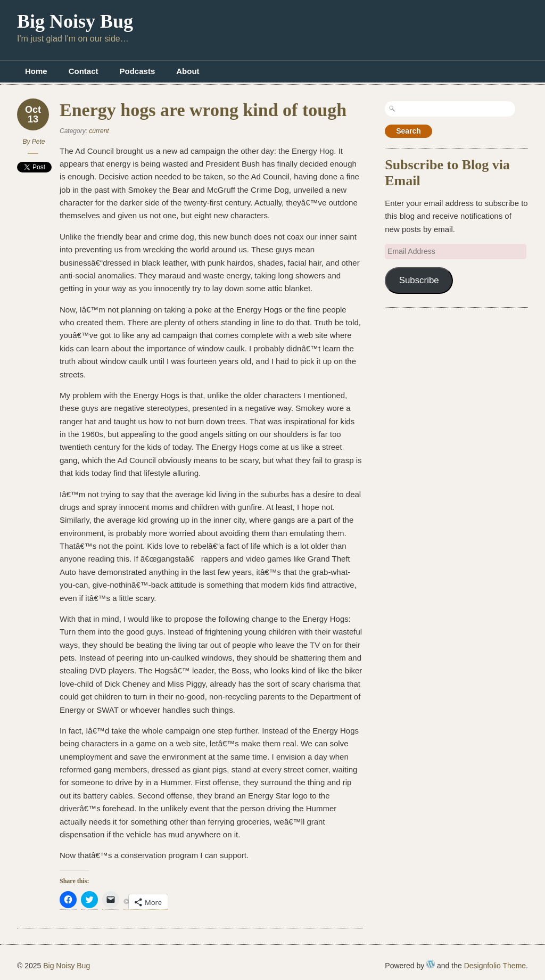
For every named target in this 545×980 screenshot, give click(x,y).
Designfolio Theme (495, 966)
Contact (84, 71)
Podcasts (138, 71)
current (99, 131)
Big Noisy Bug (75, 21)
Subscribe (419, 280)
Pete (39, 142)
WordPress (431, 964)
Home (36, 71)
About (188, 71)
